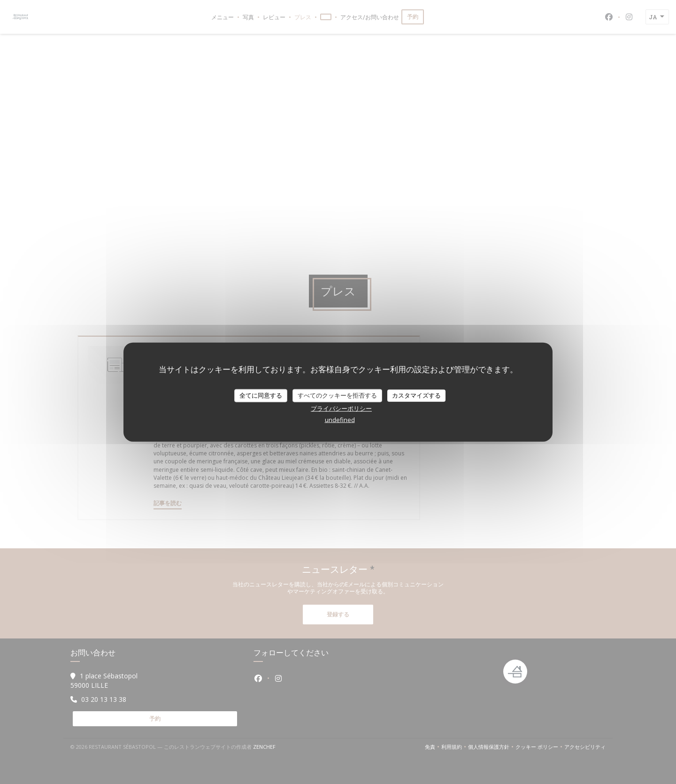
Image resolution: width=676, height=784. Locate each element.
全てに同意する (261, 395)
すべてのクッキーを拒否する (337, 395)
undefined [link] (340, 419)
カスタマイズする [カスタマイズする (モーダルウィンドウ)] (416, 395)
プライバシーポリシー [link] (341, 408)
